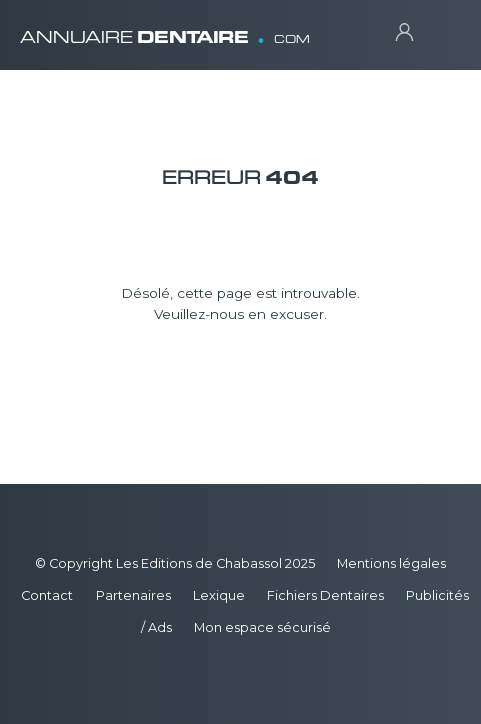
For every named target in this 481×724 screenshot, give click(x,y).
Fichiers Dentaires (325, 595)
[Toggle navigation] (441, 30)
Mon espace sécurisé (262, 627)
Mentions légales (391, 563)
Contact (47, 595)
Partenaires (133, 595)
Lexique (219, 595)
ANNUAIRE (165, 29)
